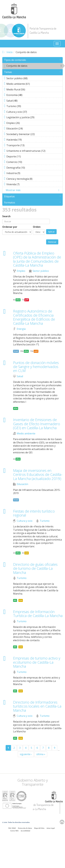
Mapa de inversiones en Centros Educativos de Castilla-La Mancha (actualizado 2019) (38, 474)
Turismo (45, 521)
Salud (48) (33, 101)
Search (6, 216)
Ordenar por (10, 227)
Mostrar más (13, 190)
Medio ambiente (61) (33, 84)
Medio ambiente (26, 434)
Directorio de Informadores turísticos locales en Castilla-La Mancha (37, 706)
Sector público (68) (33, 79)
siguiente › (26, 754)
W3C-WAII (12, 828)
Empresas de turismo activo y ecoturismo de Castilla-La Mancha (37, 662)
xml (36, 351)
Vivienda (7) (33, 185)
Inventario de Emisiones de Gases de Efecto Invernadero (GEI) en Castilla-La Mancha (37, 424)
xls (15, 600)
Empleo (21, 271)
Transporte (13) (33, 146)
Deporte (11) (33, 157)
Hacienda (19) (33, 140)
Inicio (10, 52)
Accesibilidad (25, 831)
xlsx (18, 300)
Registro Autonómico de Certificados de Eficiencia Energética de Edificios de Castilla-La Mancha (34, 317)
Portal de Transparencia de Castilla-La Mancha (43, 31)
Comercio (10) (33, 162)
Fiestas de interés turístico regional (34, 513)
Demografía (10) (33, 168)
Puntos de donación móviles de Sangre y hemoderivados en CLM (36, 367)
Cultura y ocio (25, 521)
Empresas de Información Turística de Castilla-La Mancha (38, 614)
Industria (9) (33, 173)
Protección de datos (25, 828)
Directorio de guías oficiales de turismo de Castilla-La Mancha (35, 568)
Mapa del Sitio (39, 828)
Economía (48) (33, 95)
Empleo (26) (33, 123)
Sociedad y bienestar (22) (33, 134)
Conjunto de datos (33, 66)
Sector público (41, 271)
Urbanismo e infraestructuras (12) (33, 151)
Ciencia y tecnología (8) (33, 179)
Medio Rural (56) (33, 90)
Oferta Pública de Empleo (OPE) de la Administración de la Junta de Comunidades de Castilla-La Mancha (37, 259)
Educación (22, 484)
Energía (21, 329)
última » (41, 754)
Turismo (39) (33, 106)
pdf (27, 300)
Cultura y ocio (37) (33, 112)
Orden (37, 227)
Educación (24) (33, 129)
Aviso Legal (51, 828)
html (16, 351)
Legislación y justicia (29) (33, 118)
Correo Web (14, 831)
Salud (20, 376)
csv (27, 553)
